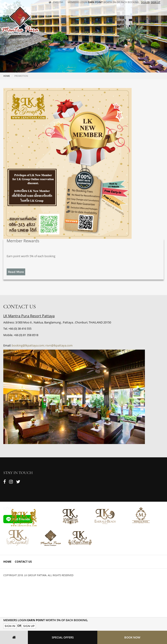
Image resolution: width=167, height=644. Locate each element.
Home (7, 76)
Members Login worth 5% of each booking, (104, 2)
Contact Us (23, 562)
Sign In (10, 626)
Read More (16, 272)
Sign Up (29, 626)
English (56, 2)
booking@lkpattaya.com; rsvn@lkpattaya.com (42, 345)
